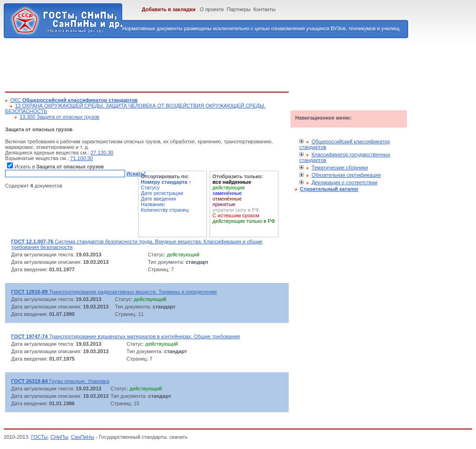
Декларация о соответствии (344, 182)
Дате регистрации (162, 193)
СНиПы (59, 437)
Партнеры (239, 9)
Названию (153, 204)
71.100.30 (82, 158)
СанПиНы (82, 437)
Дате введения (159, 199)
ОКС (74, 100)
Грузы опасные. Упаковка (60, 381)
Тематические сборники (340, 168)
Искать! (136, 174)
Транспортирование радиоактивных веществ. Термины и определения (114, 292)
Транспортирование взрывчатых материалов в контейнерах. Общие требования (126, 336)
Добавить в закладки (169, 9)
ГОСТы (40, 437)
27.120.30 (102, 153)
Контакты (264, 9)
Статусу (150, 188)
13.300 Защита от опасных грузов (59, 117)
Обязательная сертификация (346, 175)
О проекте (212, 9)
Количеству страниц (165, 210)
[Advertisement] (174, 63)
